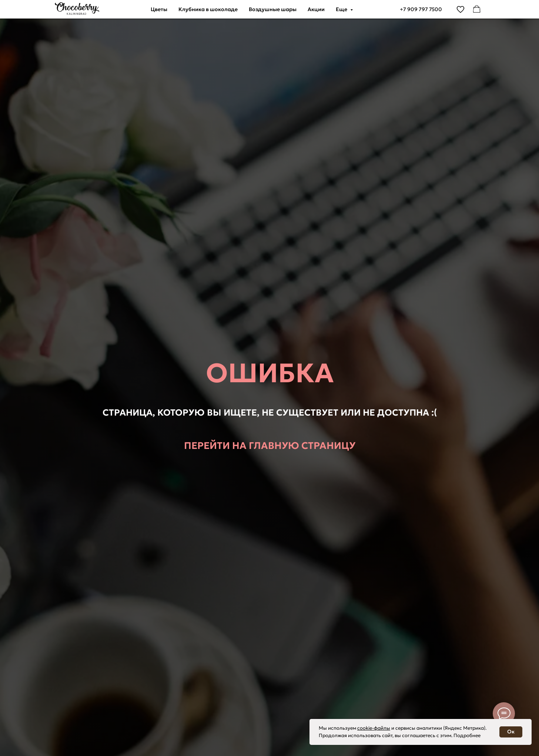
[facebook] (477, 9)
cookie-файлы (374, 728)
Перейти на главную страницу (270, 446)
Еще (342, 9)
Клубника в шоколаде (208, 9)
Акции (316, 9)
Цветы (159, 9)
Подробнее (467, 735)
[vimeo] (461, 9)
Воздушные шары (273, 9)
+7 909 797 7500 (421, 9)
